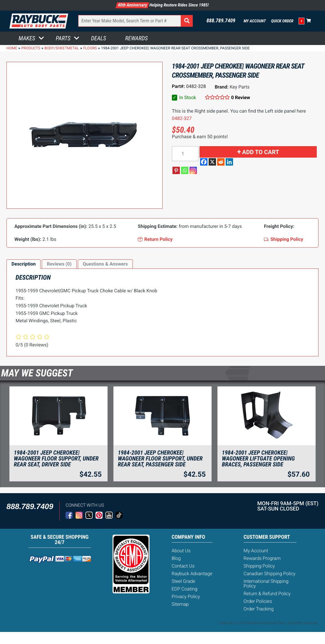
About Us (181, 551)
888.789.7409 (221, 21)
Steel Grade (183, 581)
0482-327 (182, 118)
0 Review (241, 97)
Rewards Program (262, 558)
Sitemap (180, 604)
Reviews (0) (59, 264)
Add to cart (261, 152)
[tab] (24, 264)
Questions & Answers (105, 264)
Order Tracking (259, 609)
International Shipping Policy (266, 584)
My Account (255, 21)
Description (24, 264)
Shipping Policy (259, 566)
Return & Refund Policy (267, 594)
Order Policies (258, 601)
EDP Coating (185, 589)
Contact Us (183, 566)
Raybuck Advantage (192, 574)
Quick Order (282, 21)
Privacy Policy (186, 597)
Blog (176, 558)
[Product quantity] (185, 154)
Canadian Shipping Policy (270, 574)
